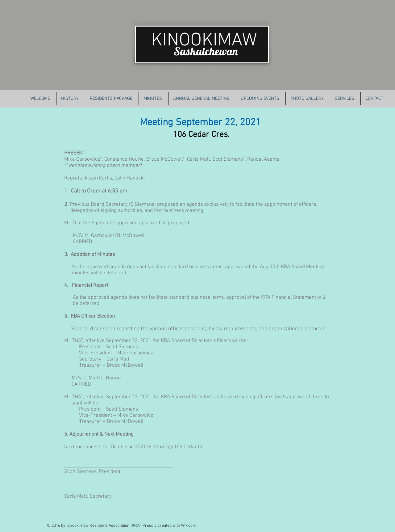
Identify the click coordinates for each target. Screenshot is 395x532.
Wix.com (189, 526)
